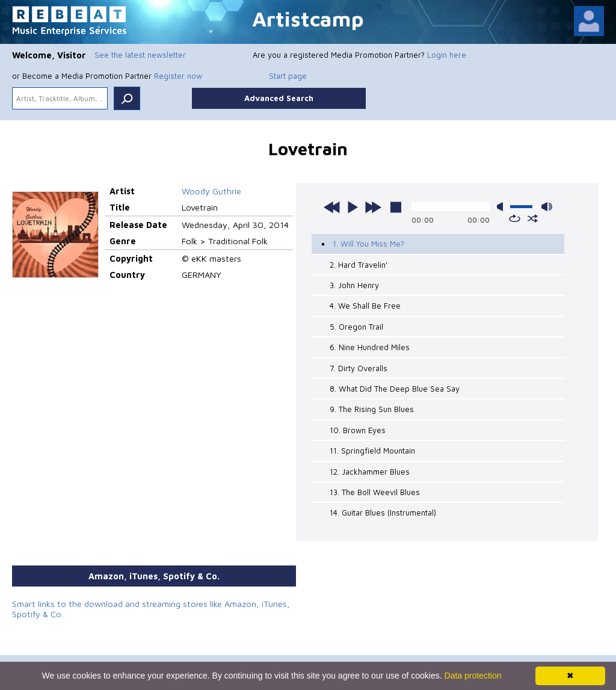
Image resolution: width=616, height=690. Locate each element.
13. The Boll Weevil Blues (375, 492)
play (353, 207)
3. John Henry (354, 285)
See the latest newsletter (140, 55)
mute (502, 207)
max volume (547, 207)
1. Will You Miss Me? (368, 244)
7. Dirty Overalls (359, 368)
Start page (288, 76)
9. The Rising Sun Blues (372, 409)
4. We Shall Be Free (365, 306)
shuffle (533, 218)
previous (332, 207)
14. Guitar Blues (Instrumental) (383, 513)
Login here (447, 55)
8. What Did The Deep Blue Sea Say (395, 389)
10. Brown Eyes (358, 430)
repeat (515, 218)
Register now (178, 76)
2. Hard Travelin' (359, 265)
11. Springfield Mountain (372, 451)
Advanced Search (279, 98)
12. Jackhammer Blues (370, 472)
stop (396, 207)
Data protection (473, 676)
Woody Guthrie (211, 191)
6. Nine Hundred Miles (370, 347)
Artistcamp (308, 18)
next (373, 207)
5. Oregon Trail (356, 327)
